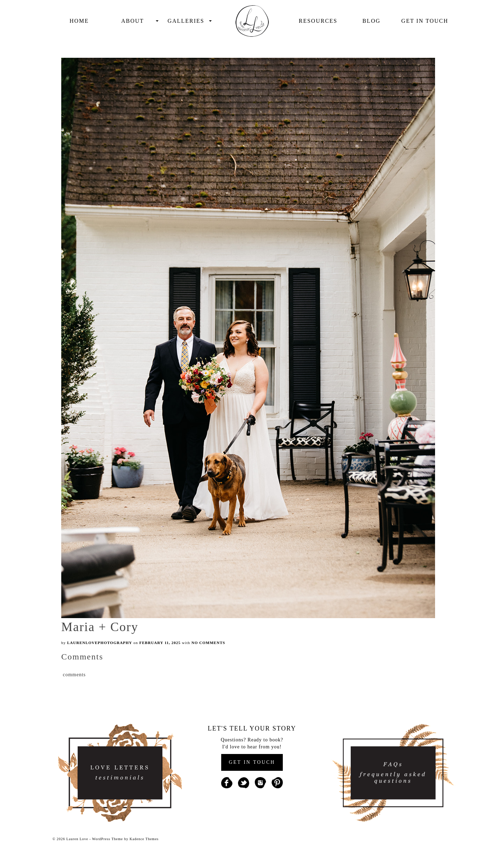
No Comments (208, 643)
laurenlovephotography (100, 643)
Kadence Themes (144, 839)
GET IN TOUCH (252, 762)
